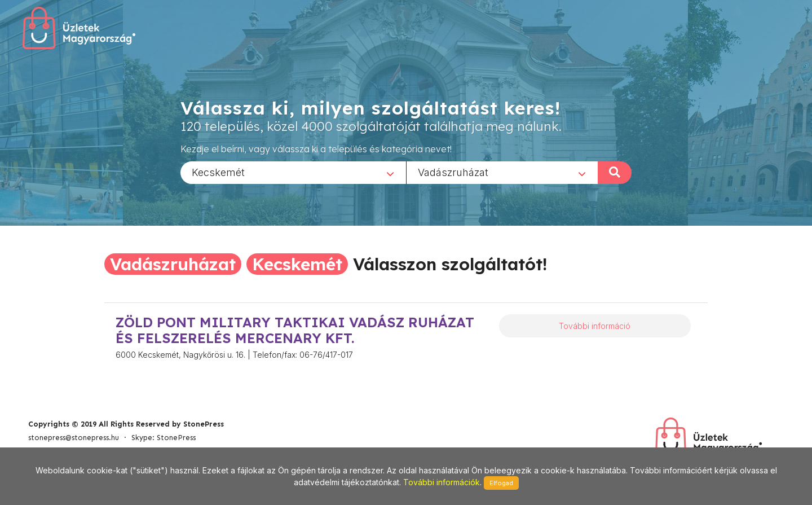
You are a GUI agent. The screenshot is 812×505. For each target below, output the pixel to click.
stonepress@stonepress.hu (74, 438)
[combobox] (293, 172)
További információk (442, 482)
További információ (595, 326)
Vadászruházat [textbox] (453, 172)
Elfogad (501, 483)
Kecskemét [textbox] (218, 172)
